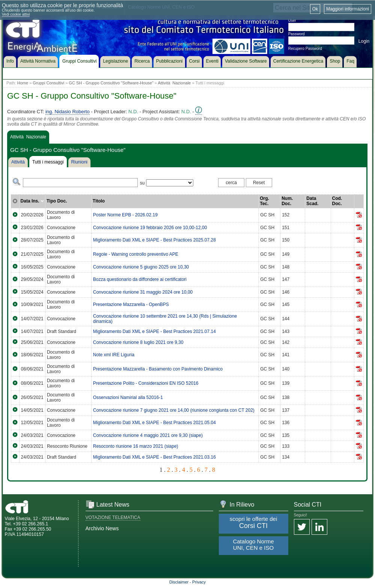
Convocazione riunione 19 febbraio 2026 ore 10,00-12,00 (150, 228)
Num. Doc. (287, 201)
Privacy (199, 582)
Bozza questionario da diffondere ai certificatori (140, 279)
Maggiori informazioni (348, 9)
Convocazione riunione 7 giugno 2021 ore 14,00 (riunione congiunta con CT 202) (174, 410)
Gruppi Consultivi (48, 83)
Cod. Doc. (337, 201)
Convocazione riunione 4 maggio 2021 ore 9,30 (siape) (148, 435)
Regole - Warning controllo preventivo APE (136, 254)
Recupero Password (305, 49)
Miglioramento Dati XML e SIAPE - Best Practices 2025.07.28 (154, 240)
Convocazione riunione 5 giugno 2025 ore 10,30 (141, 267)
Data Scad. (312, 201)
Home (23, 83)
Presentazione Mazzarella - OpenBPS (131, 304)
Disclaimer (179, 582)
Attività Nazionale (174, 83)
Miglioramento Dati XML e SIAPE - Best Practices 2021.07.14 (154, 331)
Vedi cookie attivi (16, 14)
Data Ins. (32, 201)
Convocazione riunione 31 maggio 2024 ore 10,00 (143, 292)
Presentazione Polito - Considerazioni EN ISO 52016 (146, 383)
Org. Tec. (264, 201)
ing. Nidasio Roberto (68, 112)
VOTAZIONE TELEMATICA (113, 517)
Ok (315, 9)
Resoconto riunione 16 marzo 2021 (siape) (136, 446)
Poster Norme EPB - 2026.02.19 (125, 215)
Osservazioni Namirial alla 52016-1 (128, 397)
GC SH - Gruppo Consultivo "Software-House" (111, 83)
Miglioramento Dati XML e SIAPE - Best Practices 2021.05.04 (154, 423)
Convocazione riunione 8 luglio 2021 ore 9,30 (138, 342)
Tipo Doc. (57, 201)
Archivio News (102, 528)
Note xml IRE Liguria (114, 355)
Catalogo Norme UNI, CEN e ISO (253, 544)
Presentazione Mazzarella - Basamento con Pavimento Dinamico (158, 369)
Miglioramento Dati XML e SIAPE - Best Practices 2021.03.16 (154, 457)
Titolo (99, 201)
